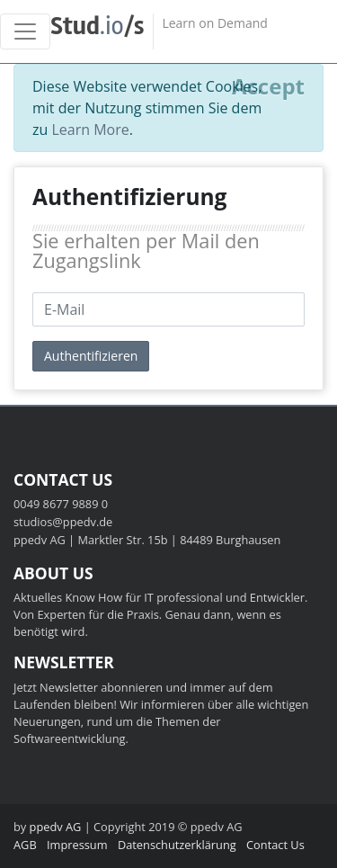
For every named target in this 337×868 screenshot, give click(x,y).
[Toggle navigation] (25, 31)
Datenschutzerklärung (177, 845)
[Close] (268, 86)
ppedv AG (56, 827)
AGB (25, 845)
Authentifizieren (91, 356)
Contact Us (275, 845)
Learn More (90, 130)
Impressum (77, 845)
